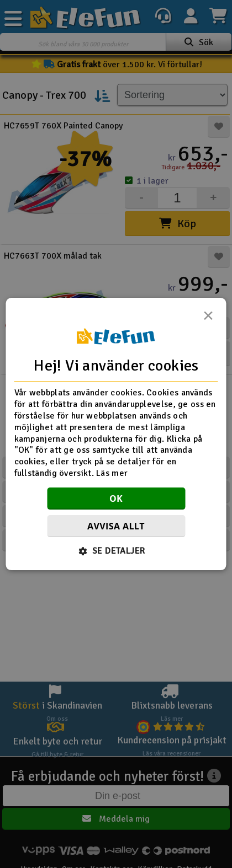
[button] (116, 551)
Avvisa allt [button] (116, 526)
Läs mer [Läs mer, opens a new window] (112, 473)
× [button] (208, 319)
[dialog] (116, 434)
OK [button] (116, 499)
